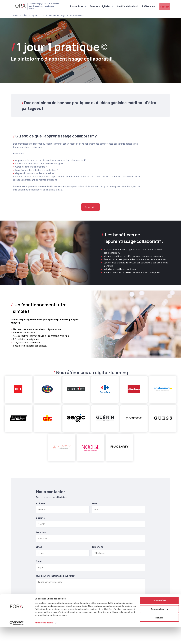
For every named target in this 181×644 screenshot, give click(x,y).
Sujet (39, 561)
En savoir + (90, 207)
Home (16, 15)
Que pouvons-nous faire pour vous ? (56, 576)
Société (40, 518)
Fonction (41, 532)
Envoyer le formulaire (90, 605)
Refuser (159, 635)
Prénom (40, 503)
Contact (163, 6)
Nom (94, 503)
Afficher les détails (44, 640)
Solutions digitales (95, 6)
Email (39, 547)
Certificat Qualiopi (123, 6)
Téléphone (98, 547)
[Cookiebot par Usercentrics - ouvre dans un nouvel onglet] (17, 640)
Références (144, 6)
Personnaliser (159, 626)
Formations (72, 6)
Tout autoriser (159, 617)
